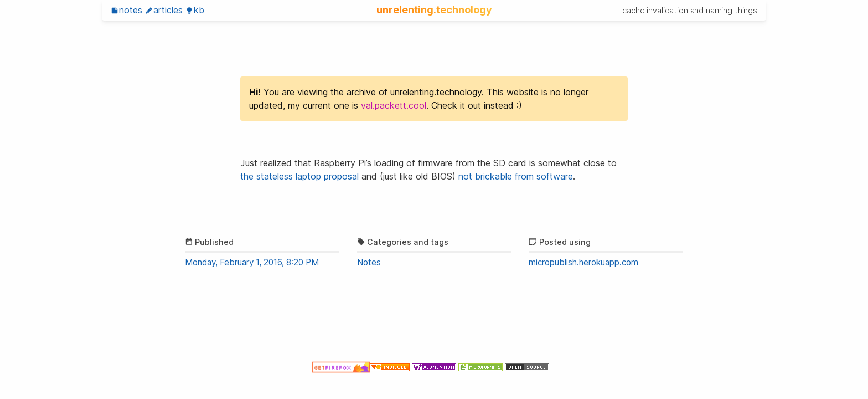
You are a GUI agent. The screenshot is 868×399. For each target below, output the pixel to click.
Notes (126, 10)
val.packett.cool (394, 105)
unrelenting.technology (434, 9)
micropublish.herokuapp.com (583, 262)
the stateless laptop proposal (299, 176)
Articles (164, 10)
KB (195, 10)
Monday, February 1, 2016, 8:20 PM (252, 262)
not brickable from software (516, 176)
